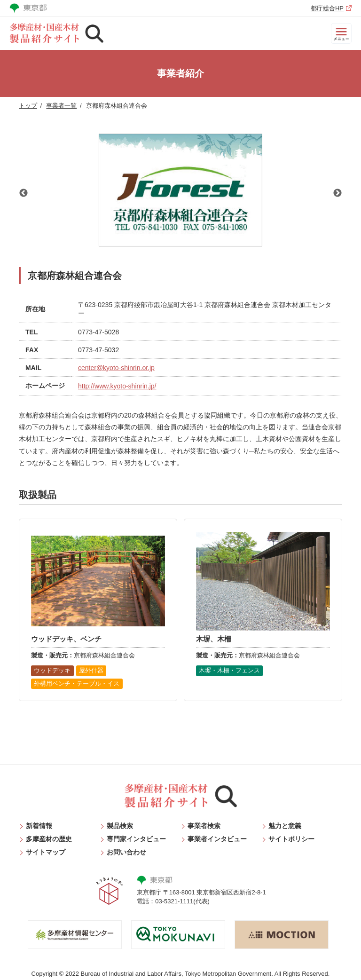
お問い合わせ (126, 852)
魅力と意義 (285, 826)
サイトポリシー (291, 839)
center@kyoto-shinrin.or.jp (116, 368)
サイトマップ (46, 852)
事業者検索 (204, 826)
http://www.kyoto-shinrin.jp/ (117, 386)
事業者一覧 (61, 106)
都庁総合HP (327, 8)
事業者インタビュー (217, 839)
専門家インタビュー (136, 839)
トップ (28, 106)
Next (337, 193)
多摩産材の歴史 (49, 839)
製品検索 (120, 826)
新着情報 (39, 826)
